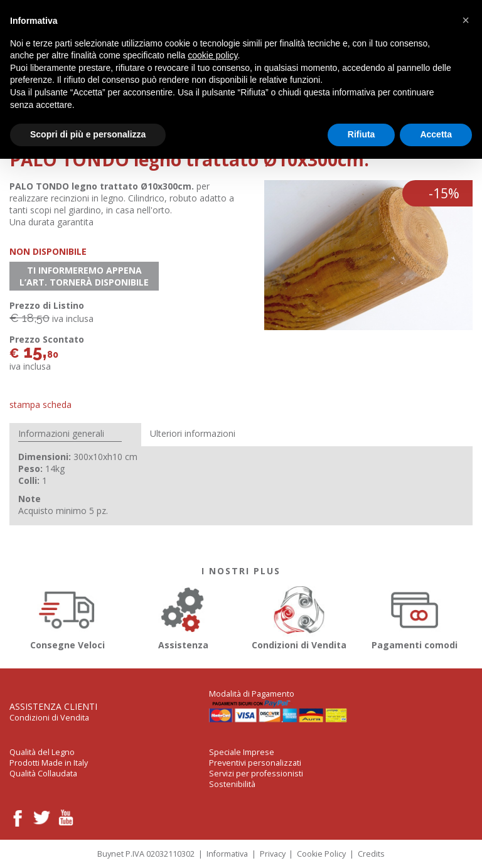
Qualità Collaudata (43, 774)
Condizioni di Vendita (299, 616)
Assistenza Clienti (53, 706)
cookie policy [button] (212, 55)
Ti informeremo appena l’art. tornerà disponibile (84, 276)
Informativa (227, 854)
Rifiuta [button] (361, 134)
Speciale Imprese (242, 752)
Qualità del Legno (42, 752)
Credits (371, 854)
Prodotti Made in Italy (49, 763)
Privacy (273, 854)
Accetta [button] (436, 134)
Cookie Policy (321, 854)
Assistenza (184, 616)
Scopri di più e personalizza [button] (88, 134)
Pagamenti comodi (415, 616)
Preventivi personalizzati (255, 763)
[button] (466, 20)
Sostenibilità (232, 784)
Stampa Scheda (40, 405)
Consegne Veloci (67, 616)
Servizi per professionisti (256, 774)
